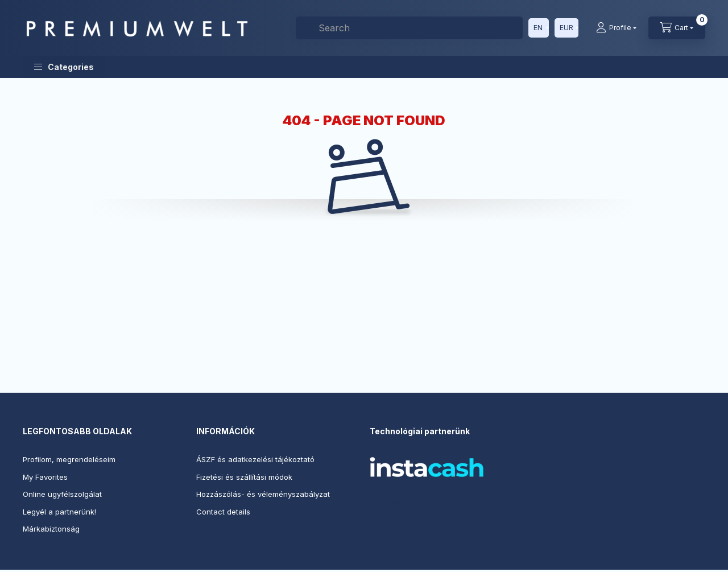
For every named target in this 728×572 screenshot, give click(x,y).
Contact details (223, 512)
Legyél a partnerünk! (59, 512)
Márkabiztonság (51, 529)
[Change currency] (566, 28)
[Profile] (616, 28)
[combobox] (409, 28)
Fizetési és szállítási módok (244, 477)
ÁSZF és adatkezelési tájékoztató (255, 459)
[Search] (495, 28)
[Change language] (539, 28)
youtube (419, 504)
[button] (64, 67)
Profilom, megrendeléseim (69, 459)
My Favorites (45, 477)
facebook (373, 504)
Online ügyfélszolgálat (62, 494)
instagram (396, 504)
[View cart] (677, 28)
